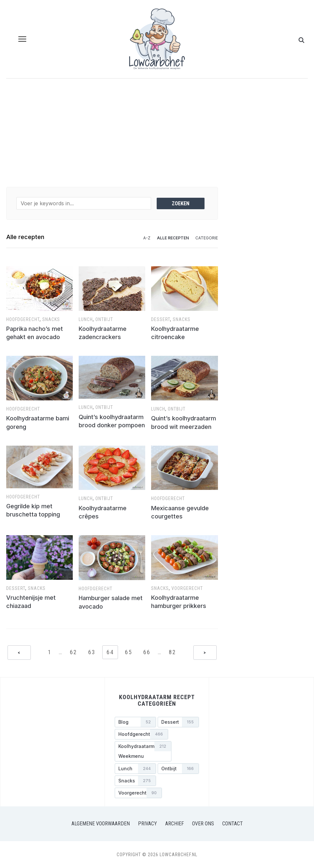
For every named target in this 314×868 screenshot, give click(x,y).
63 (92, 652)
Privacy (147, 824)
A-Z (147, 238)
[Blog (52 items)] (135, 722)
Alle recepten (173, 238)
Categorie (207, 238)
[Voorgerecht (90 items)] (138, 793)
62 (73, 652)
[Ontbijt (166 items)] (178, 769)
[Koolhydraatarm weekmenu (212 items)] (143, 751)
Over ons (203, 824)
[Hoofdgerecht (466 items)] (141, 734)
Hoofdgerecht (23, 319)
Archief (175, 824)
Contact (233, 824)
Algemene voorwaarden (101, 824)
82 (172, 652)
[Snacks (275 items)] (135, 781)
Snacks (51, 319)
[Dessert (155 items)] (178, 722)
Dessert (161, 319)
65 (128, 652)
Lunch (86, 319)
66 (147, 652)
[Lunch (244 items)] (135, 769)
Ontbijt (104, 319)
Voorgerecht (187, 588)
